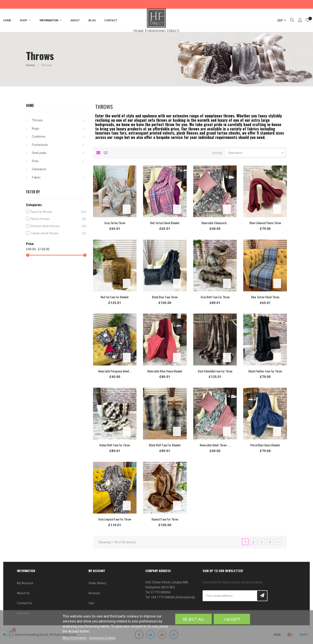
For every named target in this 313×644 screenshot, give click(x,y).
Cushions (39, 137)
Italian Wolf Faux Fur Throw (115, 445)
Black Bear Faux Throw (165, 297)
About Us (23, 593)
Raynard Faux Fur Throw (165, 519)
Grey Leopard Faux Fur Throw (115, 519)
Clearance (39, 169)
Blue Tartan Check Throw (265, 297)
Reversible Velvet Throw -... (215, 445)
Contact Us (24, 603)
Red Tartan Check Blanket (165, 223)
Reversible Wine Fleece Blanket (165, 371)
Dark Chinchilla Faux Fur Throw (215, 371)
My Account (25, 583)
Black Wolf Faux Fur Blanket (165, 445)
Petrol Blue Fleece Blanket (265, 445)
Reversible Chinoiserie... (215, 223)
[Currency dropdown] (280, 20)
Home (30, 105)
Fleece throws (55, 219)
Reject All (194, 619)
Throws (37, 120)
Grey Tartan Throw (115, 223)
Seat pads (39, 153)
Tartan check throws (55, 233)
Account (94, 593)
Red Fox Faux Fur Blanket (115, 297)
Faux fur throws (55, 212)
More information (75, 638)
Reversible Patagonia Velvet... (115, 371)
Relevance (256, 153)
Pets (35, 161)
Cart (91, 603)
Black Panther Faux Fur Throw (265, 371)
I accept (232, 619)
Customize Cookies (102, 638)
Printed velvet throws (55, 226)
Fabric (36, 177)
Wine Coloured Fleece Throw (265, 223)
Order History (97, 583)
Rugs (36, 128)
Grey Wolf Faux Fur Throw (215, 297)
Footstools (40, 145)
